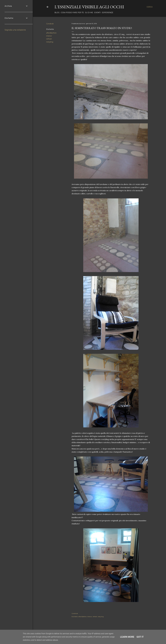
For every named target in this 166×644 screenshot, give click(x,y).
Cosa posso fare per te (72, 13)
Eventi (97, 13)
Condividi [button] (50, 24)
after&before (51, 33)
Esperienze (108, 13)
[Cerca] (150, 7)
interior (49, 36)
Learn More (127, 637)
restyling (50, 42)
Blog (57, 13)
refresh (49, 39)
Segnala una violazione (15, 30)
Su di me (89, 13)
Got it (140, 637)
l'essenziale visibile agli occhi (89, 7)
